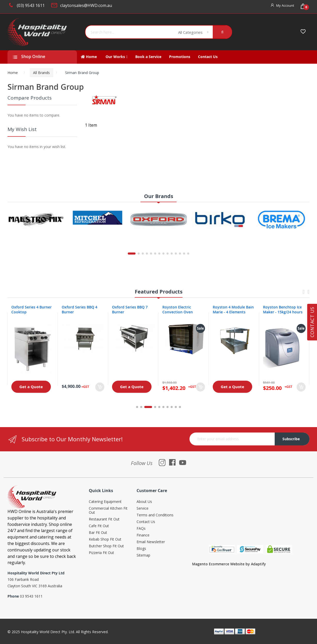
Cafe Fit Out (99, 526)
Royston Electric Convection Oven (178, 309)
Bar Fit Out (98, 533)
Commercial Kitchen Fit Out (108, 511)
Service (142, 508)
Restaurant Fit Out (104, 519)
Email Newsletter (151, 542)
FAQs (141, 529)
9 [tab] (176, 407)
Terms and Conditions (155, 515)
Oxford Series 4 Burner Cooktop (31, 309)
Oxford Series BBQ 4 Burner (80, 309)
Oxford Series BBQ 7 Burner (130, 309)
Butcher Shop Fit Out (106, 546)
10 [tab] (180, 407)
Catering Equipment (105, 502)
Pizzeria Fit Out (101, 553)
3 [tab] (151, 407)
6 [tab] (163, 407)
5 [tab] (159, 407)
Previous (304, 294)
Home (13, 73)
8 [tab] (172, 407)
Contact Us (146, 522)
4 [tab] (155, 407)
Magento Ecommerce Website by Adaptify (229, 564)
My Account (285, 5)
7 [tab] (168, 407)
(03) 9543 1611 (31, 5)
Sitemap (143, 555)
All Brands (41, 73)
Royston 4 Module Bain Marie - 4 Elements (233, 309)
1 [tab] (137, 407)
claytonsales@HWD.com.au (86, 5)
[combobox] (130, 32)
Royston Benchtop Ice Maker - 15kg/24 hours (283, 309)
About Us (144, 502)
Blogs (141, 549)
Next (308, 294)
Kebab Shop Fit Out (105, 539)
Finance (143, 535)
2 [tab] (144, 407)
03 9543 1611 (31, 596)
